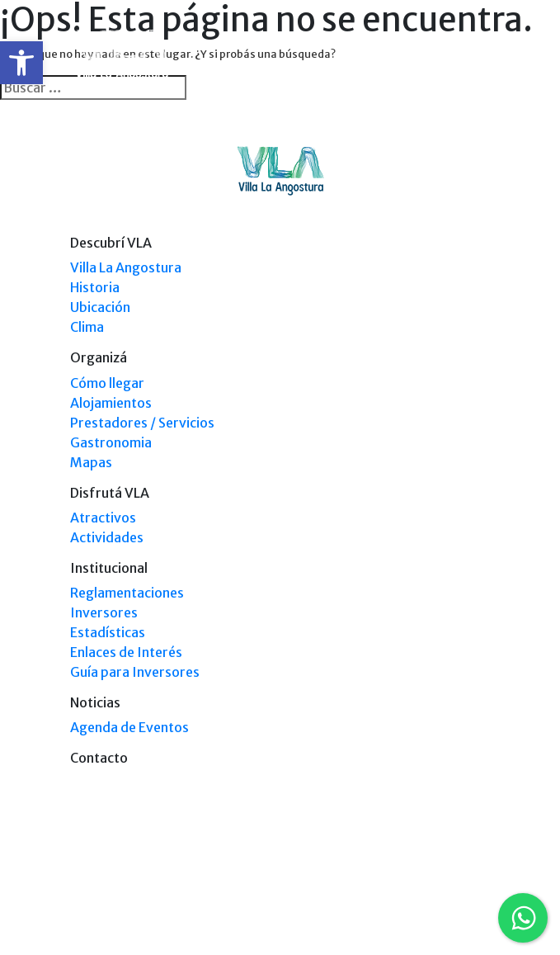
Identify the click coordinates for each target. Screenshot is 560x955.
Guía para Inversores (135, 672)
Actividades (107, 537)
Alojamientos (111, 403)
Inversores (104, 612)
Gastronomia (111, 442)
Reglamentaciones (127, 593)
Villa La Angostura (126, 267)
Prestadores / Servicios (142, 423)
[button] (21, 63)
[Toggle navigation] (480, 56)
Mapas (91, 462)
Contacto (99, 758)
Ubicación (100, 307)
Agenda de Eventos (129, 727)
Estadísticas (108, 632)
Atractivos (103, 518)
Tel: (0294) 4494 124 (445, 892)
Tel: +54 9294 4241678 (440, 908)
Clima (87, 327)
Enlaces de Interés (126, 652)
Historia (95, 287)
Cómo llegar (107, 383)
